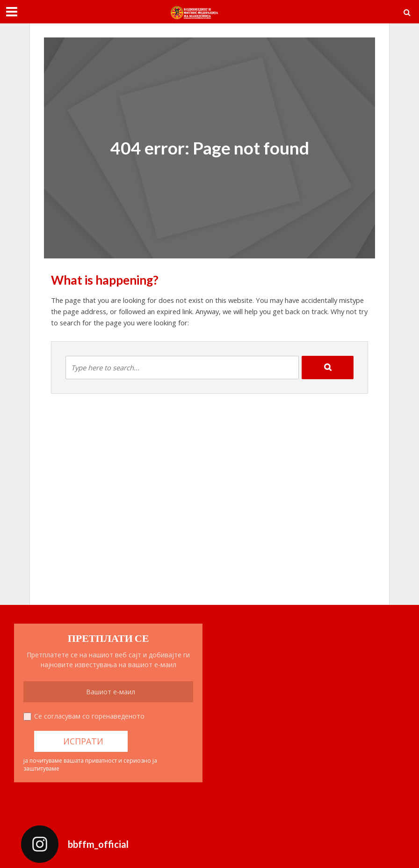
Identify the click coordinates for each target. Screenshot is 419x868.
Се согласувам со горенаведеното (89, 716)
